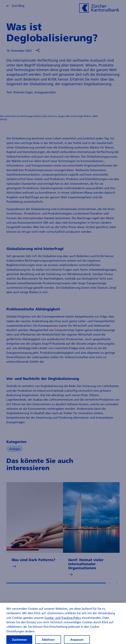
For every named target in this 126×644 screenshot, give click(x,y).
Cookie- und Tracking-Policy (63, 620)
